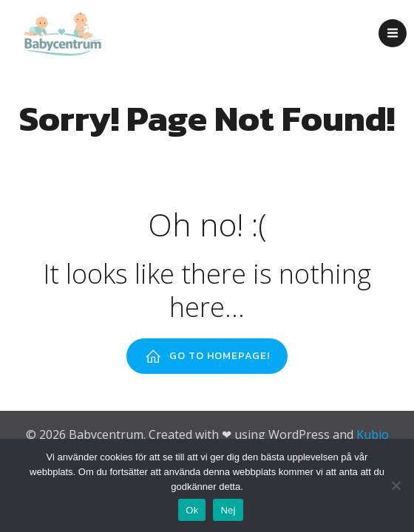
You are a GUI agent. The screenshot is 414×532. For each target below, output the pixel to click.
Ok (192, 510)
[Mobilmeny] (393, 33)
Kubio (373, 434)
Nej (228, 510)
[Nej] (396, 485)
